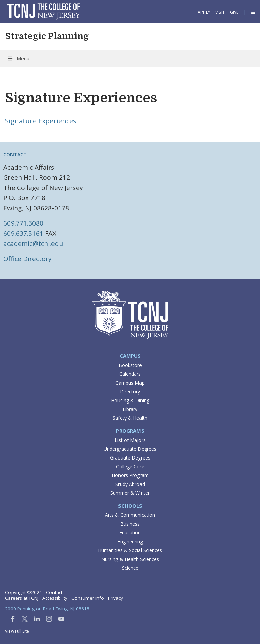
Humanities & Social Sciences (130, 550)
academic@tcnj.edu (33, 243)
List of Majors (130, 440)
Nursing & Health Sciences (130, 559)
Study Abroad (130, 484)
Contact (54, 592)
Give (234, 12)
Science (130, 568)
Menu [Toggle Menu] (18, 58)
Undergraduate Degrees (130, 449)
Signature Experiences (41, 121)
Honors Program (130, 475)
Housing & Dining (130, 400)
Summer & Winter (130, 493)
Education (130, 533)
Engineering (130, 541)
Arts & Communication (130, 515)
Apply (204, 12)
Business (130, 524)
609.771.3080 (23, 223)
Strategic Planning (47, 36)
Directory (130, 392)
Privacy (115, 598)
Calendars (130, 374)
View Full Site (17, 631)
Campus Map (130, 383)
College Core (130, 466)
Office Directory (28, 259)
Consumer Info (88, 598)
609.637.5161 (23, 233)
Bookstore (130, 365)
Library (130, 409)
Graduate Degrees (130, 458)
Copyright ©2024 (24, 592)
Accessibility (55, 598)
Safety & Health (130, 418)
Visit (220, 12)
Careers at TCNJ (22, 598)
